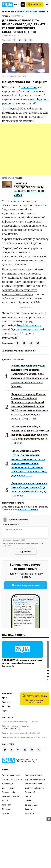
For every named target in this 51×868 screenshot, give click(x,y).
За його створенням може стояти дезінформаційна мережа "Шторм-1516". (30, 406)
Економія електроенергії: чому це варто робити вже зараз (29, 189)
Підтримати (35, 5)
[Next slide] (47, 11)
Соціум (28, 797)
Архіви (5, 698)
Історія (28, 801)
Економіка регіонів (11, 796)
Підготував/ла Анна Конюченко (19, 351)
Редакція (6, 706)
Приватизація (8, 792)
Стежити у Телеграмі (25, 585)
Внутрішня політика (11, 775)
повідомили (29, 87)
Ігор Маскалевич (28, 325)
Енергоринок (8, 788)
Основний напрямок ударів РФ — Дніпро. (30, 435)
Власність (30, 813)
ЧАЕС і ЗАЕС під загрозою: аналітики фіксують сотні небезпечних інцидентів (22, 663)
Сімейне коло (31, 805)
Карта (5, 711)
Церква (5, 813)
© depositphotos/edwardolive (14, 76)
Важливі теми (9, 12)
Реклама (6, 702)
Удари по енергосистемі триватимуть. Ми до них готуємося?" (23, 333)
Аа (23, 5)
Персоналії (30, 792)
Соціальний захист (34, 775)
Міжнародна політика (12, 779)
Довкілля (6, 809)
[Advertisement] (26, 149)
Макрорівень (8, 784)
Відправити (26, 552)
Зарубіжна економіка (35, 779)
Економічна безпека (34, 788)
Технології (7, 805)
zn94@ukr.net (34, 733)
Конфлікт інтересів (34, 784)
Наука (5, 801)
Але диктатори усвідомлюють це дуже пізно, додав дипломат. (29, 463)
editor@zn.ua (40, 737)
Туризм (28, 809)
